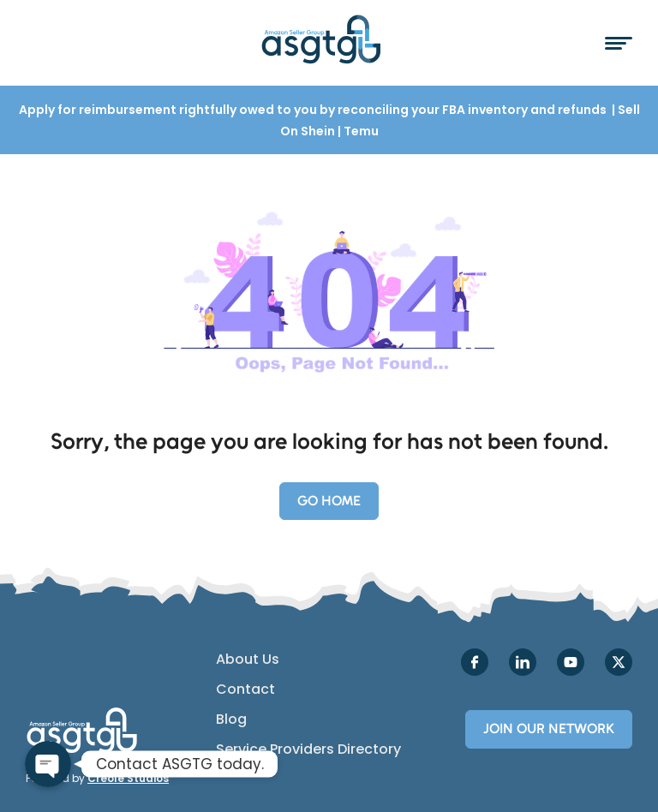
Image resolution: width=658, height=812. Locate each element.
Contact (245, 690)
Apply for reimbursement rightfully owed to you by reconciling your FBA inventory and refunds (314, 110)
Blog (231, 719)
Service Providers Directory (308, 749)
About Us (248, 660)
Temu (361, 131)
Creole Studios (128, 778)
